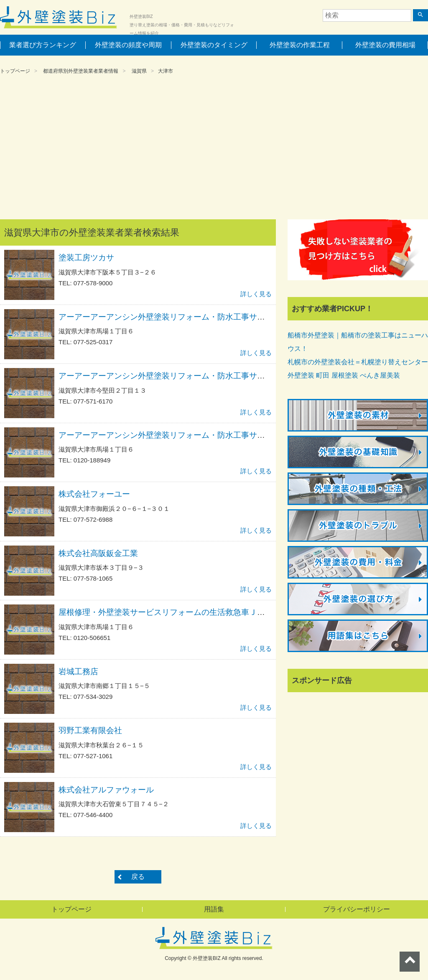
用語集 (214, 909)
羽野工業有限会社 (90, 730)
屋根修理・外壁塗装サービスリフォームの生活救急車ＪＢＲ (166, 612)
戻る (138, 877)
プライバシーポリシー (357, 909)
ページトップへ (410, 962)
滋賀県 (139, 71)
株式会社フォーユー (94, 494)
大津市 (166, 71)
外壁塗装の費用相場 (385, 45)
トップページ (15, 71)
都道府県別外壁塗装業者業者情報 (81, 71)
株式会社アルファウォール (106, 790)
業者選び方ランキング (43, 45)
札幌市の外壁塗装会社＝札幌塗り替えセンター (358, 362)
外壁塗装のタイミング (214, 45)
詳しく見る (256, 294)
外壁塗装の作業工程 (300, 45)
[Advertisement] (214, 148)
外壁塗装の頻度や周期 (128, 45)
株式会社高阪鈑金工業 (98, 553)
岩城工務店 (78, 672)
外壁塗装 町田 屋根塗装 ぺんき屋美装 (344, 375)
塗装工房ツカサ (86, 258)
